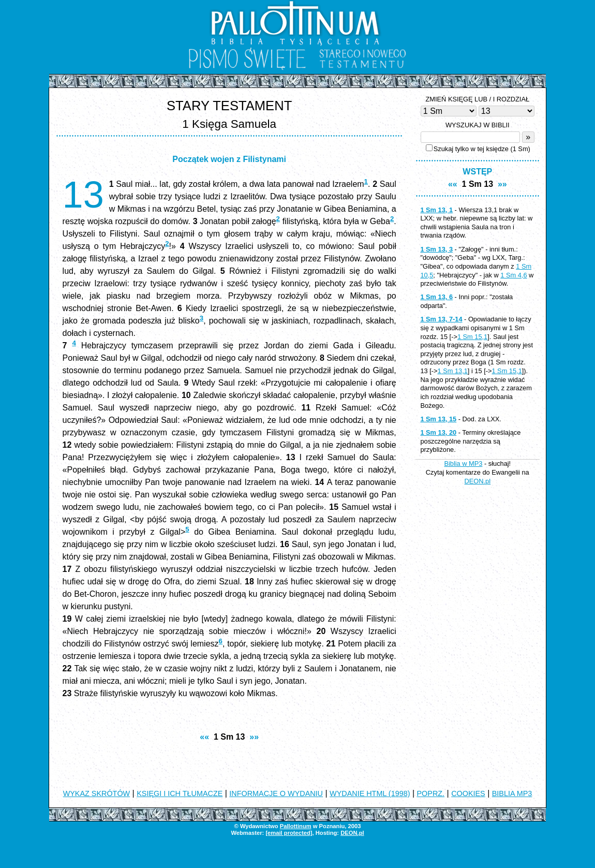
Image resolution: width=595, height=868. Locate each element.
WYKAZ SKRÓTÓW (97, 793)
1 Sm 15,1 (472, 337)
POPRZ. (431, 793)
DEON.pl (478, 481)
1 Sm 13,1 (453, 371)
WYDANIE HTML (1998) (370, 793)
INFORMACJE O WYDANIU (276, 793)
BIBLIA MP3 (512, 793)
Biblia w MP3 (463, 464)
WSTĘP (477, 172)
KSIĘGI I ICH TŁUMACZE (180, 793)
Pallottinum (296, 826)
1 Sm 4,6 (514, 275)
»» (254, 737)
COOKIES (468, 793)
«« (204, 737)
